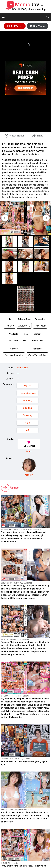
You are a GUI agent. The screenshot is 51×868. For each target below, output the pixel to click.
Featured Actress (27, 393)
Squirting (27, 408)
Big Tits (27, 386)
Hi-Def (27, 423)
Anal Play (28, 400)
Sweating (27, 415)
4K (28, 430)
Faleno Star (22, 368)
